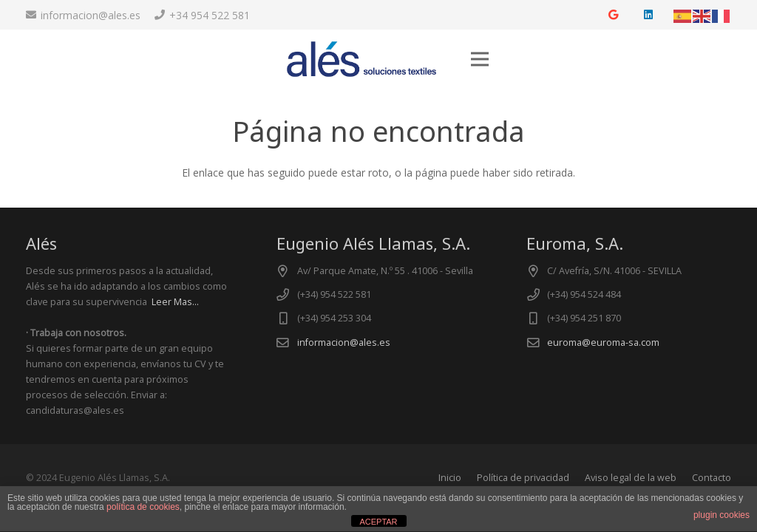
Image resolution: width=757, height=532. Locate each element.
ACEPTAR (378, 522)
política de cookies (143, 507)
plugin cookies (722, 515)
